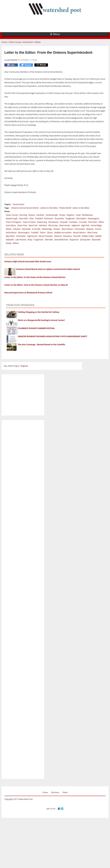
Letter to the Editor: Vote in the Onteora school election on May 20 (36, 285)
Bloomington (24, 232)
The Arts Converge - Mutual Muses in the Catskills (41, 344)
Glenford (43, 225)
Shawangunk (93, 218)
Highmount (32, 236)
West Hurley (65, 225)
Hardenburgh (52, 215)
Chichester (21, 236)
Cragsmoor (39, 240)
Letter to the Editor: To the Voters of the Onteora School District (35, 277)
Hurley (62, 215)
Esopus (32, 215)
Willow (38, 42)
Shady (9, 243)
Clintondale (80, 229)
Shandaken (81, 218)
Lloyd (78, 215)
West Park (33, 225)
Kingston (70, 215)
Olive (31, 218)
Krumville (36, 229)
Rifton (101, 222)
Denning (23, 215)
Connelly (83, 222)
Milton (9, 229)
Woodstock (28, 42)
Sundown (73, 222)
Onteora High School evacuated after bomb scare (28, 261)
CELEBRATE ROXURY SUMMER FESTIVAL (36, 328)
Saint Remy (11, 225)
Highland (76, 225)
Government (19, 204)
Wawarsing (42, 222)
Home (4, 42)
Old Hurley (53, 225)
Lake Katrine (21, 240)
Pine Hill (77, 236)
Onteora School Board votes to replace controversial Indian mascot (48, 269)
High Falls (85, 225)
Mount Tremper (46, 236)
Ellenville (49, 240)
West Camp (92, 232)
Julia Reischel (12, 60)
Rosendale (59, 218)
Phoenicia (67, 236)
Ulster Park (22, 225)
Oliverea (58, 236)
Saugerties (70, 218)
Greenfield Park (61, 240)
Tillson (43, 232)
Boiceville (26, 229)
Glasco (50, 232)
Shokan (57, 229)
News (65, 792)
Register (24, 366)
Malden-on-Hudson (63, 232)
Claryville (64, 222)
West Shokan (67, 229)
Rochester (49, 218)
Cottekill (35, 232)
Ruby (30, 240)
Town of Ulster (29, 222)
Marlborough (12, 218)
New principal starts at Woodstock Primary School (28, 293)
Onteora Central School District (25, 208)
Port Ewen (93, 222)
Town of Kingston (14, 222)
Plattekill (39, 218)
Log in (16, 366)
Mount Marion (79, 232)
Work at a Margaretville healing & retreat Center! (41, 320)
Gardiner (40, 215)
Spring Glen (85, 240)
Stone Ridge (96, 225)
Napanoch (74, 240)
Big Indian (10, 236)
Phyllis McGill (65, 208)
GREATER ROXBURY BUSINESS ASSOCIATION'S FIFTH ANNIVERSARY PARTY (52, 336)
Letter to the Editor (81, 208)
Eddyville (10, 240)
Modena (90, 229)
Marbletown (87, 215)
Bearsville (96, 240)
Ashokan (17, 229)
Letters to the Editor (49, 208)
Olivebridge (47, 229)
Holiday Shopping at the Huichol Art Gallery (39, 312)
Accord (98, 229)
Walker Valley (88, 236)
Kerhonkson (11, 232)
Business (55, 792)
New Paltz (23, 218)
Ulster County (15, 42)
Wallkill (98, 236)
